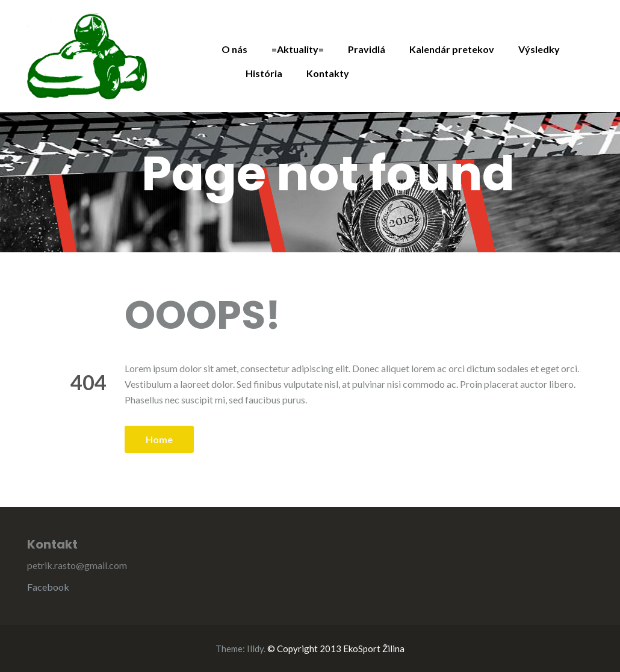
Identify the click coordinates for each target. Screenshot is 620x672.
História (264, 73)
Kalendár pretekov (452, 49)
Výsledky (539, 49)
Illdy (255, 649)
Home (159, 439)
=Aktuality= (298, 49)
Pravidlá (367, 49)
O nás (234, 49)
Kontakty (328, 73)
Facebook (48, 587)
